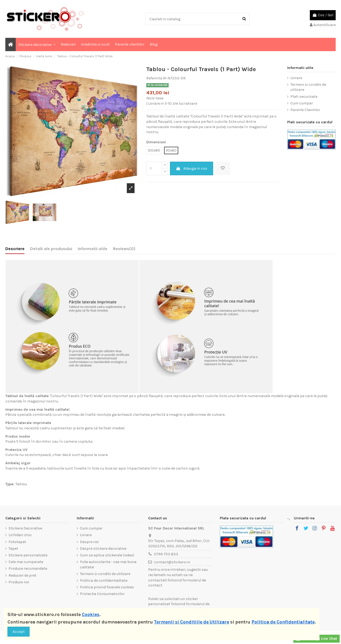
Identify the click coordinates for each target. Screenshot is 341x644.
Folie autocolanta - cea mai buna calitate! (108, 564)
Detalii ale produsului (51, 249)
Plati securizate (304, 97)
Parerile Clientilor (305, 110)
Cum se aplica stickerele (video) (107, 555)
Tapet (13, 549)
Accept (19, 632)
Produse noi (19, 582)
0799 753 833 (166, 554)
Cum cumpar (302, 103)
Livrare (296, 78)
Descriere (15, 249)
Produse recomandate (28, 568)
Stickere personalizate (28, 555)
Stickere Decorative (25, 528)
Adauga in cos (192, 168)
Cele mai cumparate (26, 562)
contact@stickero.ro (172, 562)
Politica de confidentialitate (104, 580)
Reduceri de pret (23, 575)
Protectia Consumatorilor (102, 594)
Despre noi (89, 542)
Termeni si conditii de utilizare (308, 87)
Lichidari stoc (20, 535)
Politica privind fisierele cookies (107, 587)
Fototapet (17, 542)
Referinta (154, 78)
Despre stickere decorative (103, 549)
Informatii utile (93, 249)
